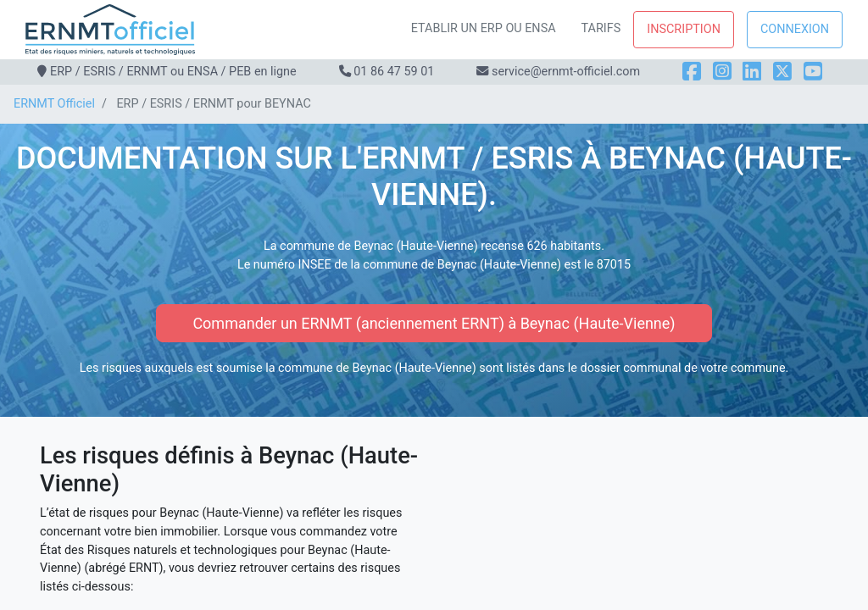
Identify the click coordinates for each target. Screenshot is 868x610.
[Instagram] (722, 72)
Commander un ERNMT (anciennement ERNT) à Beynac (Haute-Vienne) (434, 323)
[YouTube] (813, 72)
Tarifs (601, 28)
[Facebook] (692, 72)
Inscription (684, 29)
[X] (782, 72)
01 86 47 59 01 (394, 72)
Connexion (795, 29)
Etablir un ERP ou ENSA (484, 28)
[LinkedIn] (752, 72)
